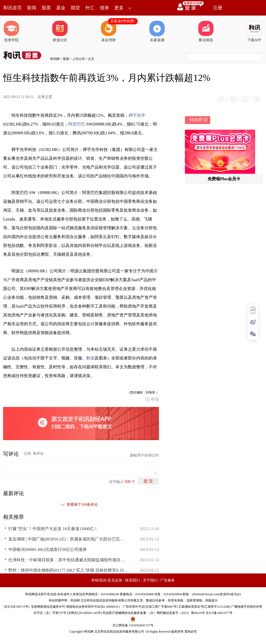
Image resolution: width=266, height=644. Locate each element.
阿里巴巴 (77, 123)
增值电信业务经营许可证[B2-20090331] (93, 606)
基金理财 (109, 31)
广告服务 (168, 580)
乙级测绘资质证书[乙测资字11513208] (204, 606)
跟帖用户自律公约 (144, 455)
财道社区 (60, 31)
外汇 (90, 8)
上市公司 (79, 59)
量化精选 (206, 31)
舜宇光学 (137, 115)
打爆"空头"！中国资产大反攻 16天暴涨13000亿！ (53, 528)
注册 (218, 8)
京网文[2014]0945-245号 (84, 612)
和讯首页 (12, 8)
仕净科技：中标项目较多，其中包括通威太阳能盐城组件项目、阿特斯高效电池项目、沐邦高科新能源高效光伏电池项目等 (68, 559)
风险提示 (211, 600)
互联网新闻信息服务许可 (48, 606)
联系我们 (132, 580)
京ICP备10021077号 (219, 612)
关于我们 (150, 580)
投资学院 (11, 31)
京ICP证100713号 (16, 606)
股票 (46, 8)
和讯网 (55, 59)
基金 (61, 8)
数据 (90, 357)
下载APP (254, 31)
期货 (75, 8)
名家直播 (157, 31)
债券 (104, 8)
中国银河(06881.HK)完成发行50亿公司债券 (48, 549)
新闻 (32, 8)
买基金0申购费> (123, 21)
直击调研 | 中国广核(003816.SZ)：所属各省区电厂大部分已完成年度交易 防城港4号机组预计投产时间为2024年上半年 (68, 538)
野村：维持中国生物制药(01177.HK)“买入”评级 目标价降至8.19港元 (68, 569)
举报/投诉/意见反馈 (107, 580)
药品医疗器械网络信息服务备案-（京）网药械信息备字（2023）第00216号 (154, 612)
